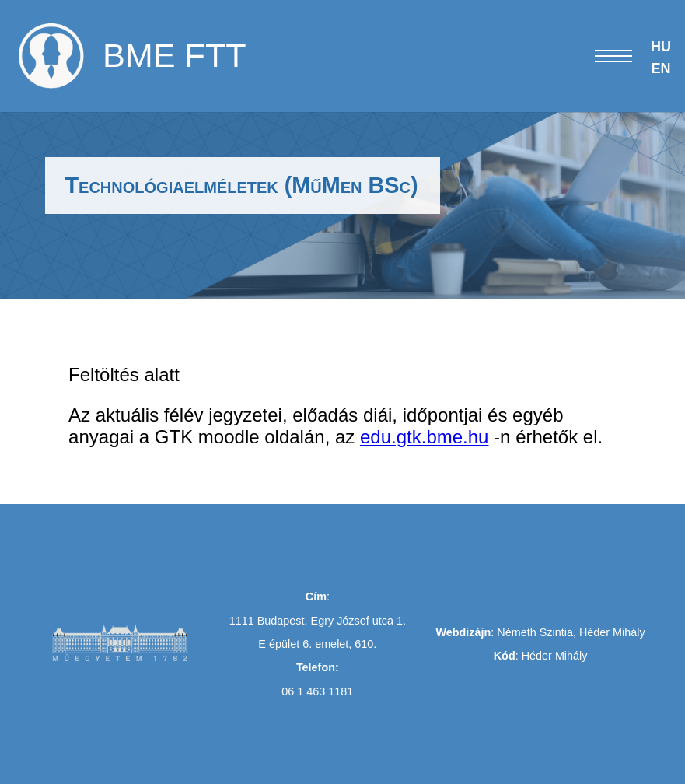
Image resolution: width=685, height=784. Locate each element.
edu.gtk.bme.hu (424, 437)
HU (661, 47)
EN (661, 68)
